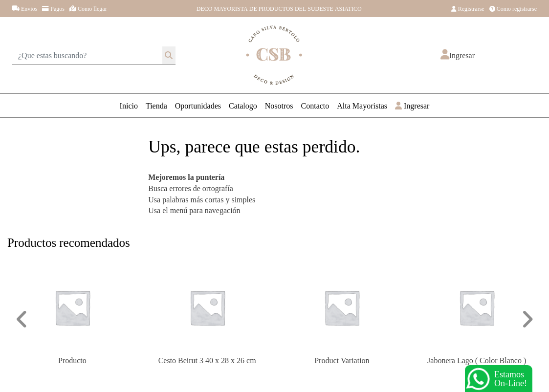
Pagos (53, 8)
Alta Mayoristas (362, 105)
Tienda (156, 105)
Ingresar (412, 105)
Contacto (315, 105)
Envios (25, 8)
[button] (458, 55)
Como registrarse (513, 8)
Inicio (129, 105)
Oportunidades (198, 105)
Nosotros (279, 105)
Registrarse (468, 8)
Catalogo (243, 105)
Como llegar (88, 8)
